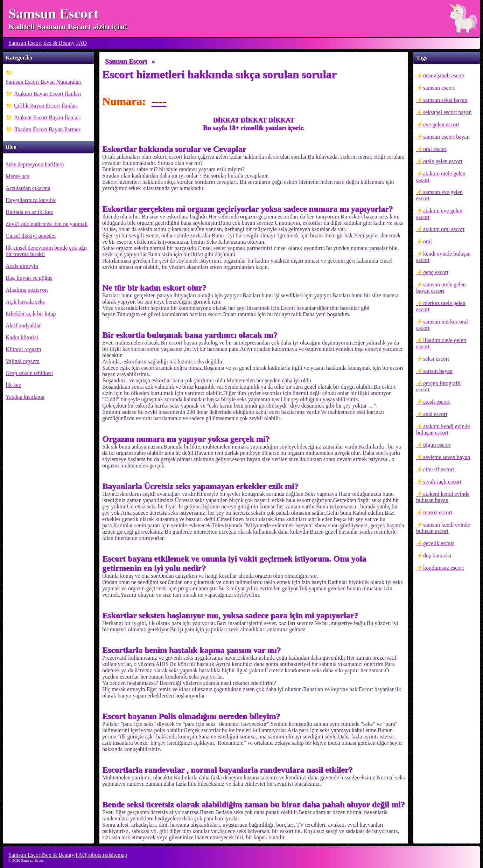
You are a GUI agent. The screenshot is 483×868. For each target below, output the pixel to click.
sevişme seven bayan (447, 457)
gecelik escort (439, 543)
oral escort (435, 149)
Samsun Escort (53, 14)
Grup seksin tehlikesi (29, 373)
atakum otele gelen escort (441, 177)
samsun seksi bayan (445, 100)
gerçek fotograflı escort (438, 386)
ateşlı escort (436, 402)
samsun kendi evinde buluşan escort (443, 528)
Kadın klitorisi (22, 337)
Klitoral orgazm (23, 349)
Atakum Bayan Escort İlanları (48, 94)
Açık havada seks (25, 302)
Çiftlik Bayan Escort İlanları (46, 106)
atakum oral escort (444, 229)
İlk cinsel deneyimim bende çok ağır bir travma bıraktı (46, 251)
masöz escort (438, 512)
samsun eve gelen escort (439, 195)
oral (428, 241)
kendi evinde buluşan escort (443, 257)
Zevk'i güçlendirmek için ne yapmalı (47, 224)
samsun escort (439, 88)
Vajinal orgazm (23, 361)
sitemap (119, 855)
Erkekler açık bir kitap (31, 314)
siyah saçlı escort (442, 482)
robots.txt (98, 855)
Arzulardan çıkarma (28, 188)
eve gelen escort (441, 124)
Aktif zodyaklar (23, 325)
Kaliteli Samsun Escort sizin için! (68, 27)
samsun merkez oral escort (442, 325)
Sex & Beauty (59, 43)
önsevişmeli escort (444, 75)
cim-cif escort (439, 469)
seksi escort (436, 359)
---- (159, 101)
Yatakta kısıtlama (25, 397)
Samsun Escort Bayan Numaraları (44, 82)
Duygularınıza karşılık (31, 200)
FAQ (81, 43)
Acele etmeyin (22, 266)
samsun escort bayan (446, 137)
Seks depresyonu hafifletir (35, 164)
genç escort (436, 272)
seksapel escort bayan (447, 112)
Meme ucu (17, 176)
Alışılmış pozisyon (27, 290)
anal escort (435, 414)
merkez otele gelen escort (441, 306)
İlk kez (13, 385)
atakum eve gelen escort (439, 214)
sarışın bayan (438, 371)
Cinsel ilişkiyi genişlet (31, 236)
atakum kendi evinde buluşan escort (443, 429)
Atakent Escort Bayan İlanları (47, 117)
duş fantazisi (437, 555)
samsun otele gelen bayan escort (441, 288)
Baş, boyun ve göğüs (29, 278)
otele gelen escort (443, 161)
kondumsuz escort (443, 568)
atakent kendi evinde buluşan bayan (443, 497)
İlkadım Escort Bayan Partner (47, 129)
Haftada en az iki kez (29, 212)
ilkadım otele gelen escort (441, 343)
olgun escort (437, 445)
